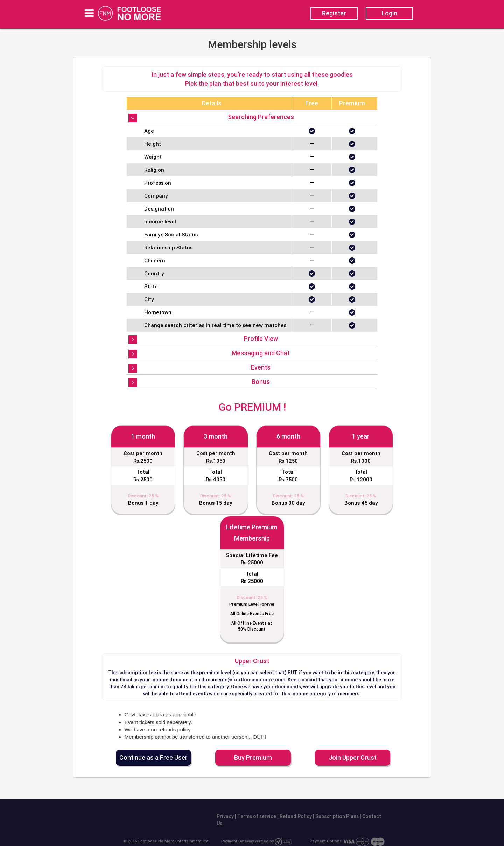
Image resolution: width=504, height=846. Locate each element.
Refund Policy (295, 816)
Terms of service (256, 816)
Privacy (225, 816)
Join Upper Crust (353, 758)
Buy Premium (253, 758)
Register (334, 13)
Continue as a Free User (153, 758)
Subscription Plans (338, 816)
